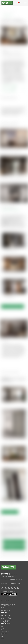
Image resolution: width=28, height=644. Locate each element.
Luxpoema (4, 633)
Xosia (3, 638)
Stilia (2, 636)
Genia (3, 630)
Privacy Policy (5, 583)
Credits (19, 583)
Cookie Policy (13, 583)
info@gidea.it (4, 622)
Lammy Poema (5, 631)
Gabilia (3, 628)
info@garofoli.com (6, 610)
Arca (2, 627)
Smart (3, 635)
